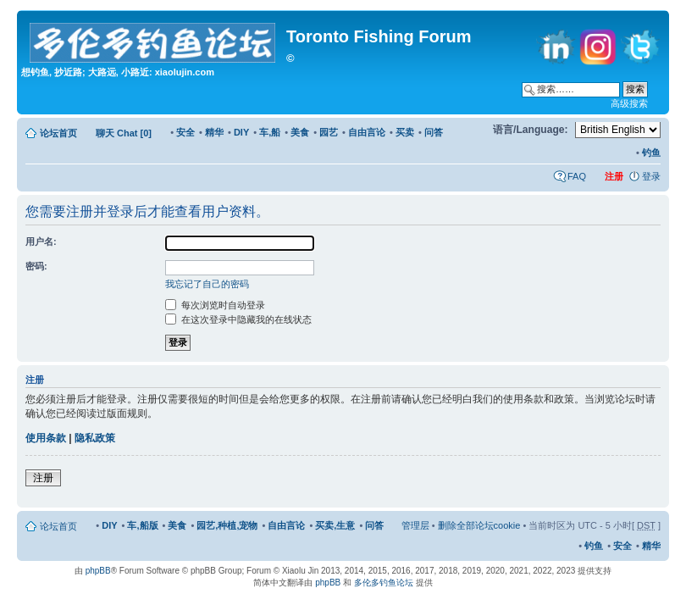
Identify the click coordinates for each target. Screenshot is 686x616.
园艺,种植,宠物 (227, 525)
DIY (241, 132)
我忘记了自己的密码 (207, 284)
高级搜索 (629, 103)
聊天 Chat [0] (124, 133)
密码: (36, 266)
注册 (43, 478)
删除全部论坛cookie (479, 525)
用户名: (41, 241)
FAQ (577, 176)
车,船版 (142, 525)
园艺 (329, 132)
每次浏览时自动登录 (215, 305)
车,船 (270, 132)
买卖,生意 (335, 525)
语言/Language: (531, 130)
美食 (300, 132)
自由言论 (367, 132)
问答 (434, 132)
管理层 (415, 525)
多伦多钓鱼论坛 (384, 583)
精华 (214, 132)
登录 (651, 176)
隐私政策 (95, 438)
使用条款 (46, 438)
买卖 (405, 132)
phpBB (98, 571)
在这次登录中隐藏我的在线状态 (238, 319)
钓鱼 (651, 153)
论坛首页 (58, 133)
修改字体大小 (472, 130)
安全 (185, 132)
